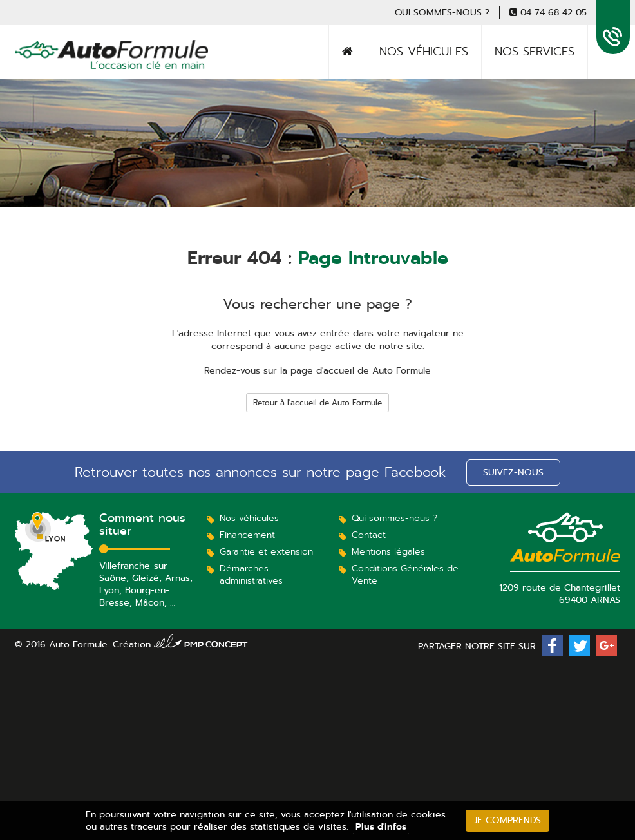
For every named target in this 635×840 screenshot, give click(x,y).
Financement (247, 535)
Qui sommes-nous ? (442, 12)
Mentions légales (388, 551)
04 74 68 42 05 (554, 12)
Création (180, 644)
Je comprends (507, 820)
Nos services (535, 52)
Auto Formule (62, 68)
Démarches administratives (251, 574)
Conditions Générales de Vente (405, 574)
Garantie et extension (266, 551)
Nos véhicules (424, 52)
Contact (369, 535)
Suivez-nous (513, 472)
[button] (553, 645)
